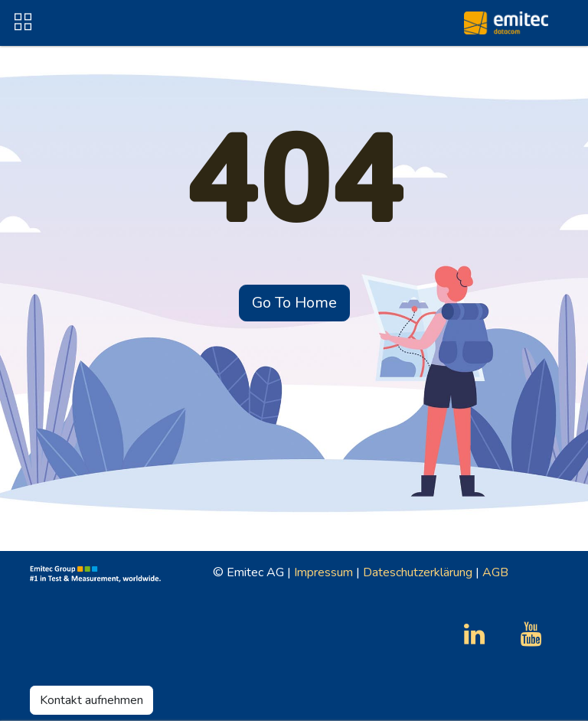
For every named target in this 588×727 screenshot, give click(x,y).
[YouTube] (531, 634)
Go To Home (294, 303)
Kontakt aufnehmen (91, 700)
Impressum (323, 572)
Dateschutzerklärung (418, 572)
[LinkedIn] (474, 634)
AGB (495, 572)
